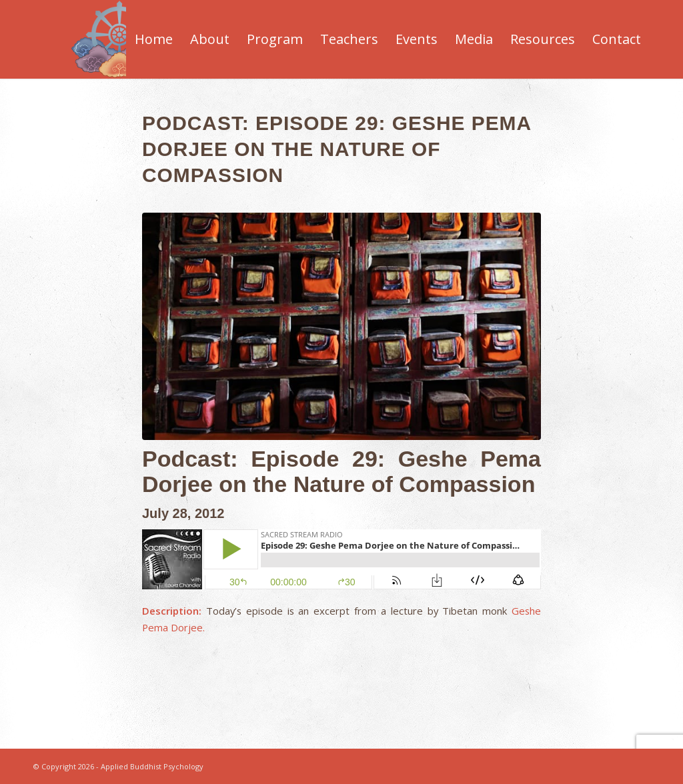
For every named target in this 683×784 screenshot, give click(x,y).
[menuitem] (154, 39)
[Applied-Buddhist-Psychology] (119, 39)
